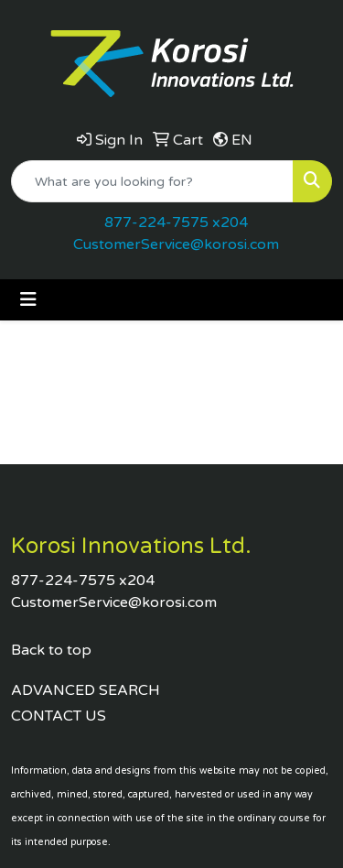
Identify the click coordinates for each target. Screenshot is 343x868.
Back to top (51, 650)
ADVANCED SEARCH (86, 690)
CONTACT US (59, 716)
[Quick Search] (152, 181)
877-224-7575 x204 (176, 222)
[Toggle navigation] (28, 300)
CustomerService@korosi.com (176, 244)
